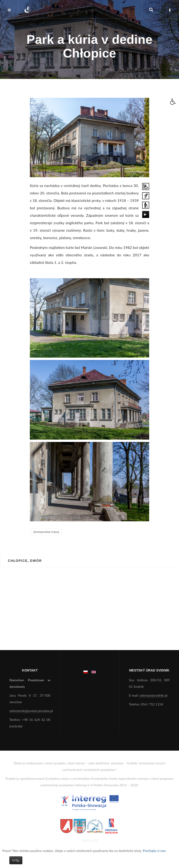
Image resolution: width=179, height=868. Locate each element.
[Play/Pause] (145, 214)
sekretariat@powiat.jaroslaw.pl (31, 711)
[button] (175, 103)
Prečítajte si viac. (155, 851)
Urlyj (16, 860)
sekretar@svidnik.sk (154, 695)
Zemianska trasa (46, 532)
